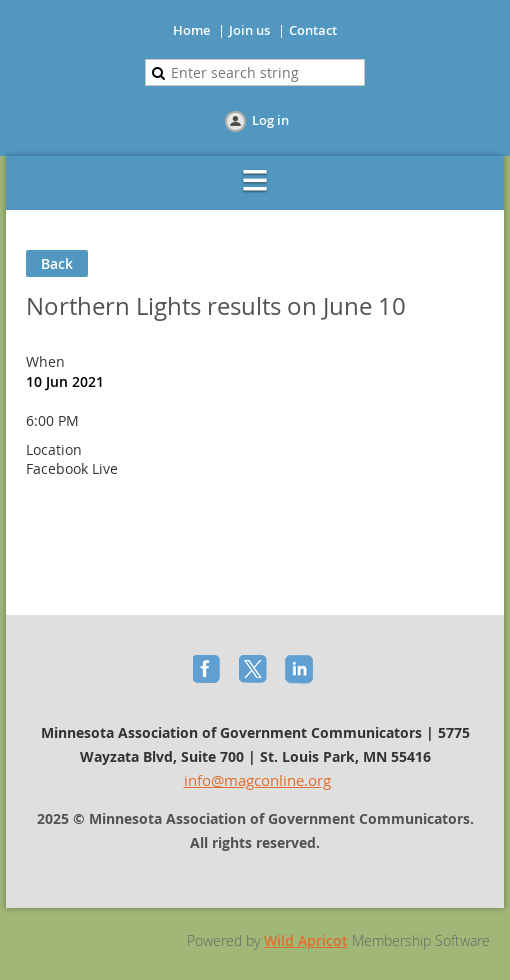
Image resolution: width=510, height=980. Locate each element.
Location (54, 449)
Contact (313, 30)
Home (191, 30)
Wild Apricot (306, 940)
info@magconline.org (257, 780)
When (45, 361)
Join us (249, 30)
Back (57, 263)
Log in (270, 120)
